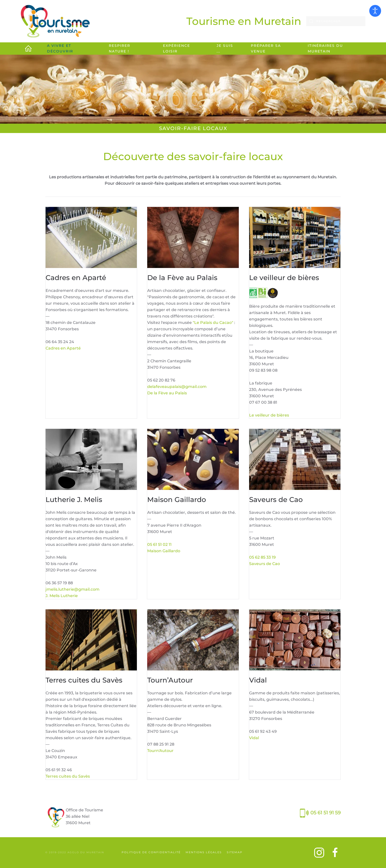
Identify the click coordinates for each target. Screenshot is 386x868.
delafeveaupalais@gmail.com (177, 387)
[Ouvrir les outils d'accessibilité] (375, 11)
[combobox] (336, 21)
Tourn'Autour (160, 751)
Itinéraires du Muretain (325, 48)
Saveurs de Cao (265, 564)
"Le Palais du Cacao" (213, 323)
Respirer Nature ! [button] (120, 48)
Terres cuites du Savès (68, 776)
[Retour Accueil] (55, 21)
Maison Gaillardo (164, 551)
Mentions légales (204, 852)
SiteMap (235, 852)
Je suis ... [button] (225, 48)
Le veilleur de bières (269, 415)
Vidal (254, 738)
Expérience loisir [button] (177, 48)
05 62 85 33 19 (262, 557)
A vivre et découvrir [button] (60, 48)
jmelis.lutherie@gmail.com (72, 589)
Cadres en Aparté (63, 348)
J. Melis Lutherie (62, 596)
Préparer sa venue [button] (266, 48)
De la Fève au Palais (167, 393)
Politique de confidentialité (151, 852)
